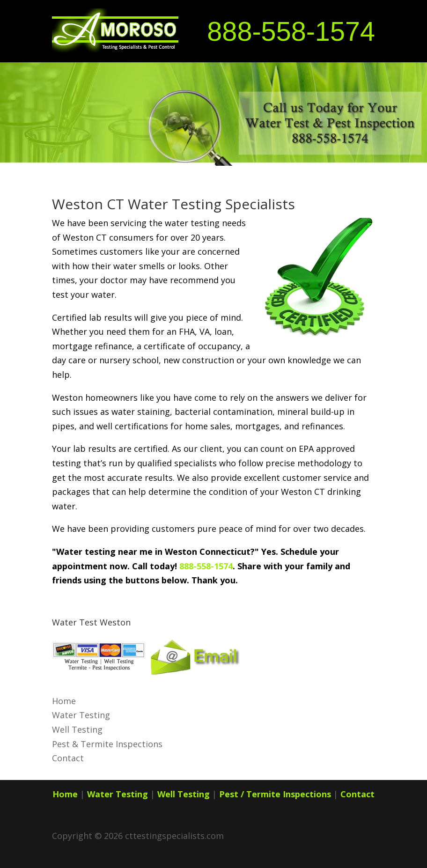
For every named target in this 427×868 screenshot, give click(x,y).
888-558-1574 (291, 31)
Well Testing (77, 729)
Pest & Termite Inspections (107, 744)
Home (64, 701)
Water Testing (81, 715)
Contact (68, 758)
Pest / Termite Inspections (275, 794)
